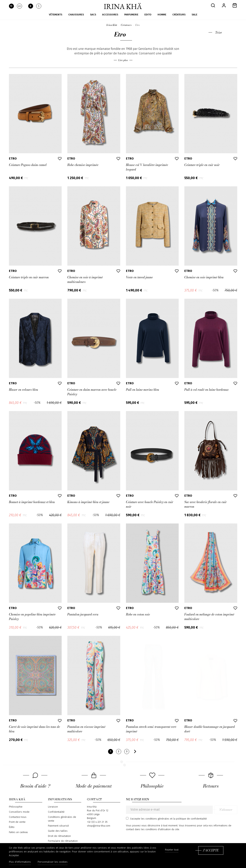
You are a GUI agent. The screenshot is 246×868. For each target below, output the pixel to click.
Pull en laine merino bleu (143, 390)
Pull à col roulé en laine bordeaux (206, 390)
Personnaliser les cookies (53, 862)
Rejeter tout (172, 850)
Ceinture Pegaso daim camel (28, 165)
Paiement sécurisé (58, 826)
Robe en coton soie (138, 614)
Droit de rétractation (59, 836)
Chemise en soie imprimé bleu (204, 277)
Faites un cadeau (18, 832)
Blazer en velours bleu (23, 390)
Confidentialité (56, 812)
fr (11, 6)
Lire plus (123, 60)
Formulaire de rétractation (63, 841)
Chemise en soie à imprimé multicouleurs (85, 280)
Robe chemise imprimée (83, 165)
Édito (12, 827)
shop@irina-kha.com (99, 826)
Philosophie (16, 807)
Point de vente (17, 822)
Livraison (53, 807)
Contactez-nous (18, 817)
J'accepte (211, 850)
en (20, 6)
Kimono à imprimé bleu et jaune (88, 502)
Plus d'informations (20, 862)
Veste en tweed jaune (139, 277)
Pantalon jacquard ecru (83, 614)
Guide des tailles (58, 831)
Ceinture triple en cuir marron (29, 277)
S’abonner (226, 810)
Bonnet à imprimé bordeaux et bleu (32, 502)
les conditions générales (155, 819)
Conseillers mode (19, 812)
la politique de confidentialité (190, 819)
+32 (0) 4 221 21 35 (97, 822)
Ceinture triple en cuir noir (202, 165)
